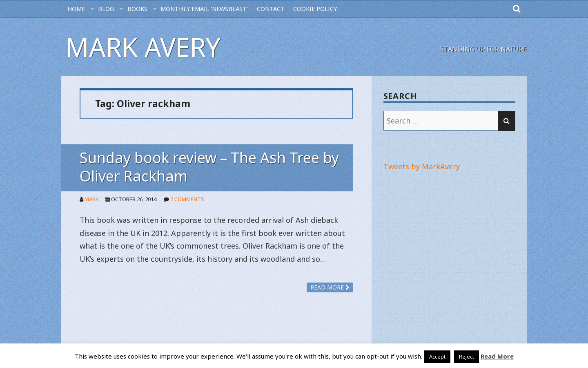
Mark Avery (143, 47)
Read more (330, 287)
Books (137, 9)
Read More (497, 356)
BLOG (106, 9)
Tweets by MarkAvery (422, 166)
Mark (92, 199)
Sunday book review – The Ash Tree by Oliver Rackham (209, 167)
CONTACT (271, 9)
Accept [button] (437, 357)
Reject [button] (467, 357)
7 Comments (187, 199)
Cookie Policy (315, 9)
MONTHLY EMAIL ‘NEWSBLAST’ (204, 9)
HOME (76, 9)
